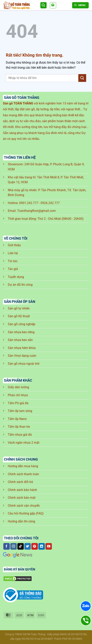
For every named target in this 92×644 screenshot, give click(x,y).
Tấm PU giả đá (18, 403)
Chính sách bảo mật (22, 498)
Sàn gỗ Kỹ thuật (19, 316)
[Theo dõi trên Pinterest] (35, 546)
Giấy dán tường (18, 387)
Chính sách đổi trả (20, 482)
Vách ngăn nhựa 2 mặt (24, 443)
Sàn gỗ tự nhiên (19, 308)
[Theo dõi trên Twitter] (28, 546)
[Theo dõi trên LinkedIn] (42, 546)
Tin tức (13, 261)
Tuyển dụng (16, 277)
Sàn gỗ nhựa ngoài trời (24, 364)
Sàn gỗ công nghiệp (22, 324)
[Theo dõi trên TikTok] (21, 546)
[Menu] (80, 5)
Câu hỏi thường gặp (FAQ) (26, 513)
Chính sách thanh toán (23, 474)
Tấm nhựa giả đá (20, 435)
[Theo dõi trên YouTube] (49, 546)
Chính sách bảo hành (22, 490)
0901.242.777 (29, 203)
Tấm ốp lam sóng (20, 411)
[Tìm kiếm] (43, 5)
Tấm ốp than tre (19, 427)
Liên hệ (13, 253)
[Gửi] (82, 78)
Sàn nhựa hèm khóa (22, 348)
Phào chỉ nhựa (18, 395)
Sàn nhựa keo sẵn (20, 340)
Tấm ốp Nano (17, 419)
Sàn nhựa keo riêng (21, 332)
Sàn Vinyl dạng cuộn (22, 356)
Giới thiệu (14, 245)
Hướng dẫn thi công (21, 521)
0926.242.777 (50, 203)
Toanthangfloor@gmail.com (36, 211)
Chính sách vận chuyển (24, 506)
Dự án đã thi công (20, 285)
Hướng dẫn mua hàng (23, 466)
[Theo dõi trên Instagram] (14, 546)
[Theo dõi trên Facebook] (7, 546)
